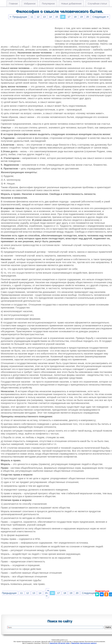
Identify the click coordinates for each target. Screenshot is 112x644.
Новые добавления (71, 4)
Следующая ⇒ (101, 17)
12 (38, 17)
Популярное (48, 4)
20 (88, 17)
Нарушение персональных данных (84, 643)
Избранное (30, 4)
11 (32, 17)
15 (57, 17)
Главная (13, 4)
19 (81, 17)
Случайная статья (97, 4)
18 (75, 17)
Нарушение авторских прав (59, 643)
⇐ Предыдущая (18, 17)
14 (50, 17)
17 (69, 17)
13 (44, 17)
